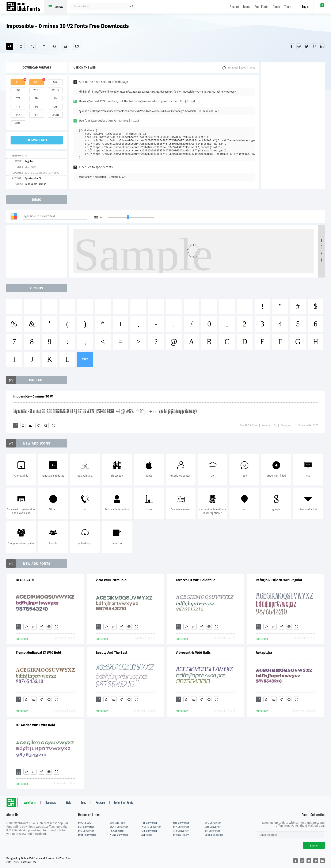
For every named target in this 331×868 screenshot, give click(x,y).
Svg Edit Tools (118, 823)
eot (18, 90)
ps (37, 107)
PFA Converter (181, 827)
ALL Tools (147, 835)
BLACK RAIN (25, 580)
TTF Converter (149, 823)
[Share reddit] (299, 46)
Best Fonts (262, 7)
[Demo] (32, 46)
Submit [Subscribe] (314, 846)
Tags (83, 803)
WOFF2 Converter (151, 827)
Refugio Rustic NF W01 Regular (279, 580)
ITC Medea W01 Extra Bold (35, 725)
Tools (288, 7)
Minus (43, 184)
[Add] (10, 46)
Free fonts (25, 7)
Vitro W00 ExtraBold (111, 580)
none (18, 123)
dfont (55, 115)
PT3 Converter (86, 831)
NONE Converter (119, 835)
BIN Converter (213, 827)
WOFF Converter (119, 827)
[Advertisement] (293, 126)
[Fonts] (77, 46)
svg (55, 82)
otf (18, 98)
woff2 (56, 90)
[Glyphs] (43, 46)
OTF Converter (181, 823)
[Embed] (46, 425)
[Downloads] (31, 425)
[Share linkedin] (322, 46)
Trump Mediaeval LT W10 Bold (39, 653)
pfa (37, 98)
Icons (247, 7)
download (37, 140)
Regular (29, 161)
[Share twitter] (307, 46)
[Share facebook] (292, 46)
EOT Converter (86, 827)
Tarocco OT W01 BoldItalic (195, 580)
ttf (18, 82)
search (132, 7)
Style (68, 803)
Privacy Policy (181, 835)
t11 (37, 115)
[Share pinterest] (314, 46)
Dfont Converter (87, 835)
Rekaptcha (264, 653)
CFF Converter (149, 831)
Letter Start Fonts (124, 803)
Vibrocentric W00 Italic (193, 653)
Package (100, 803)
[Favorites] (21, 46)
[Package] (55, 46)
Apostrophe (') (33, 178)
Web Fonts (30, 803)
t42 (18, 115)
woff (37, 90)
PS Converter (117, 831)
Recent (234, 7)
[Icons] (66, 46)
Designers (51, 803)
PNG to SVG (85, 823)
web (37, 82)
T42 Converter (181, 831)
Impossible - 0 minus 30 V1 (33, 396)
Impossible (31, 184)
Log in (306, 7)
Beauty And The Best (112, 653)
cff (55, 107)
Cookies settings (214, 835)
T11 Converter (212, 831)
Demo (276, 7)
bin (55, 98)
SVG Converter (213, 823)
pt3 (18, 107)
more (85, 359)
